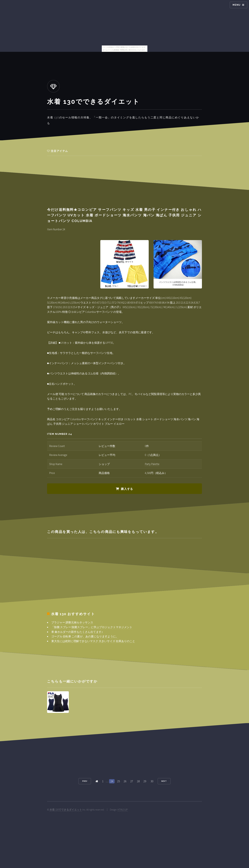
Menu (237, 5)
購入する (127, 489)
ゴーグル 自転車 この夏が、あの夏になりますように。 (85, 636)
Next (164, 781)
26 (125, 781)
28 (138, 781)
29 (145, 781)
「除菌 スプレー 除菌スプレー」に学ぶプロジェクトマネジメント (92, 627)
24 (112, 781)
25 (118, 781)
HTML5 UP (123, 810)
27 (132, 781)
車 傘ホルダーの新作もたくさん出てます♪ (77, 632)
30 (152, 781)
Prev (85, 781)
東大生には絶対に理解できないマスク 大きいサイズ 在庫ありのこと (93, 641)
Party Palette (152, 464)
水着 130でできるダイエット (66, 810)
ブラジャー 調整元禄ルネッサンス (72, 622)
